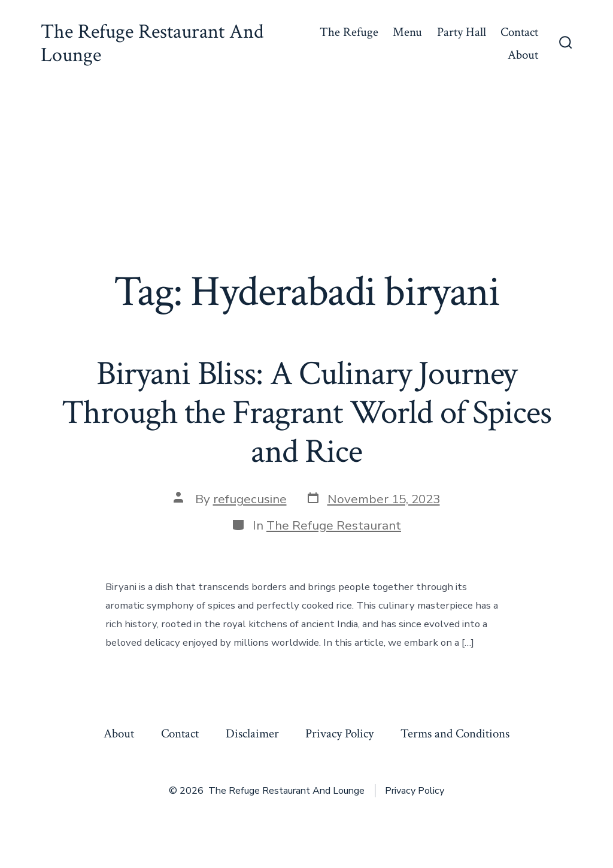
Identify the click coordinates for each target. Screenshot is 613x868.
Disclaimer (252, 734)
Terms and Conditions (455, 734)
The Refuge (349, 32)
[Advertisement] (306, 177)
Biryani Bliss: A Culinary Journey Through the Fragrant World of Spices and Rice (306, 413)
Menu (407, 32)
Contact (519, 32)
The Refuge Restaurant (334, 525)
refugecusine (250, 499)
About (523, 55)
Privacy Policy (339, 734)
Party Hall (462, 32)
